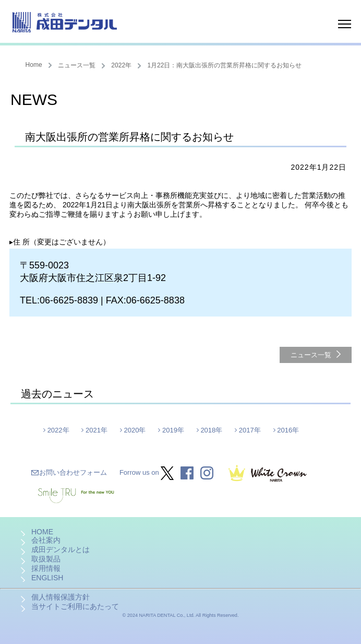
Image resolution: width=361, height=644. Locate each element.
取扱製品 (46, 559)
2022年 (121, 65)
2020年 (135, 430)
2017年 (250, 430)
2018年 (211, 430)
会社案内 (46, 540)
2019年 (173, 430)
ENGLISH (47, 578)
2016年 (288, 430)
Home (34, 65)
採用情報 (46, 568)
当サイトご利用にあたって (75, 606)
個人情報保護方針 (61, 597)
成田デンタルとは (61, 549)
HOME (42, 532)
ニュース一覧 (77, 65)
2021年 (97, 430)
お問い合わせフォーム (73, 472)
